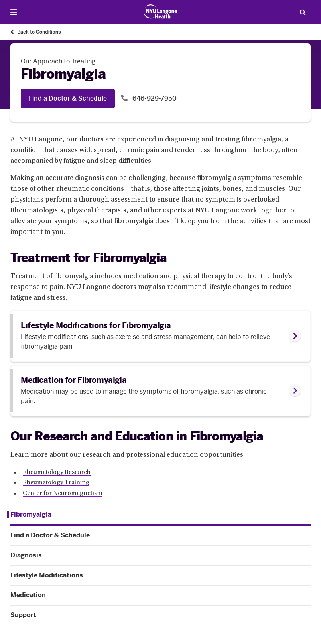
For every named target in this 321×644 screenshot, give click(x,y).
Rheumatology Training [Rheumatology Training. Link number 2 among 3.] (56, 483)
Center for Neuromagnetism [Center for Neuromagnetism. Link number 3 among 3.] (63, 493)
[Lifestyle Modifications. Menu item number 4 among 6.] (160, 575)
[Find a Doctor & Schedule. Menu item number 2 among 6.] (160, 535)
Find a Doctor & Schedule (68, 98)
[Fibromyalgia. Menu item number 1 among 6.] (29, 515)
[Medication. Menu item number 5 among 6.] (160, 595)
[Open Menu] (14, 12)
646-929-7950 (154, 98)
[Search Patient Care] (303, 12)
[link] (160, 336)
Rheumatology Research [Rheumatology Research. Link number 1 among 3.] (57, 472)
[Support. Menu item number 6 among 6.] (160, 615)
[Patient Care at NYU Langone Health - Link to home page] (160, 12)
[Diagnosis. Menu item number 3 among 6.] (160, 555)
